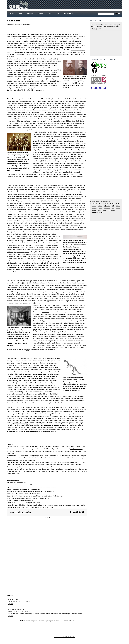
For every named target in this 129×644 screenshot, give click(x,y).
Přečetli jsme (107, 208)
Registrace (41, 14)
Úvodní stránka (95, 202)
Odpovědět (11, 604)
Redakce (12, 14)
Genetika (94, 206)
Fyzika (118, 204)
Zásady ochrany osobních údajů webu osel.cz (64, 637)
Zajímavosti (95, 212)
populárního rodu (54, 194)
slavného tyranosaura (68, 343)
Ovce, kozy (94, 208)
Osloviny (118, 206)
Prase (100, 208)
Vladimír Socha (58, 505)
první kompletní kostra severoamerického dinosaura (55, 137)
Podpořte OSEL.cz (69, 14)
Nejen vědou (107, 206)
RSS (58, 14)
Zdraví (101, 212)
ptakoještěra (26, 83)
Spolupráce (30, 14)
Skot (99, 210)
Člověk (107, 204)
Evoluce (112, 204)
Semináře (94, 210)
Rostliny (118, 208)
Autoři (21, 14)
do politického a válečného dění (19, 423)
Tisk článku (47, 518)
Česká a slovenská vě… (97, 204)
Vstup (50, 14)
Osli (113, 206)
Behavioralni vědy (106, 202)
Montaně (83, 462)
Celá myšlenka (94, 30)
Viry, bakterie (111, 210)
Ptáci (113, 208)
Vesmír (104, 210)
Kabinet (100, 206)
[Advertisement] (87, 5)
